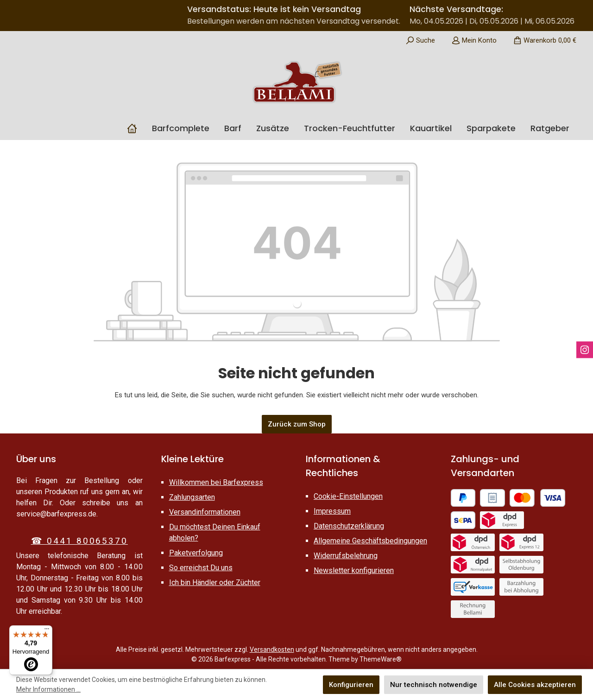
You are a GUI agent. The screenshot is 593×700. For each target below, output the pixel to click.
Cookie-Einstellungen (348, 496)
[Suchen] (420, 40)
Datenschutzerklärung (349, 526)
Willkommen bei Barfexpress (216, 482)
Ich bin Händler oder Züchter (215, 582)
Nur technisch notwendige (434, 685)
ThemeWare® (381, 659)
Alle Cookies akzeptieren (535, 685)
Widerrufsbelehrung (346, 556)
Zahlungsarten (192, 497)
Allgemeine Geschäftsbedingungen (370, 541)
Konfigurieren (351, 685)
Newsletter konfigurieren (354, 570)
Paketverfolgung (196, 553)
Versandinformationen (205, 512)
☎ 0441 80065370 (79, 541)
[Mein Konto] (474, 40)
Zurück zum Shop (297, 424)
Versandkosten (272, 649)
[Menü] (47, 631)
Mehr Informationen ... (48, 689)
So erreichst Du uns (201, 568)
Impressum (332, 511)
